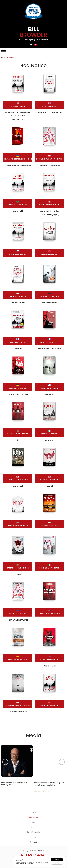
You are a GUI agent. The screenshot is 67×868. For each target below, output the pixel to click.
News (33, 827)
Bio (33, 822)
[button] (5, 762)
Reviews (33, 837)
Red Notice (33, 817)
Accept (56, 859)
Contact (33, 842)
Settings (56, 863)
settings (33, 864)
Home (3, 58)
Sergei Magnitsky (33, 832)
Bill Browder (33, 855)
